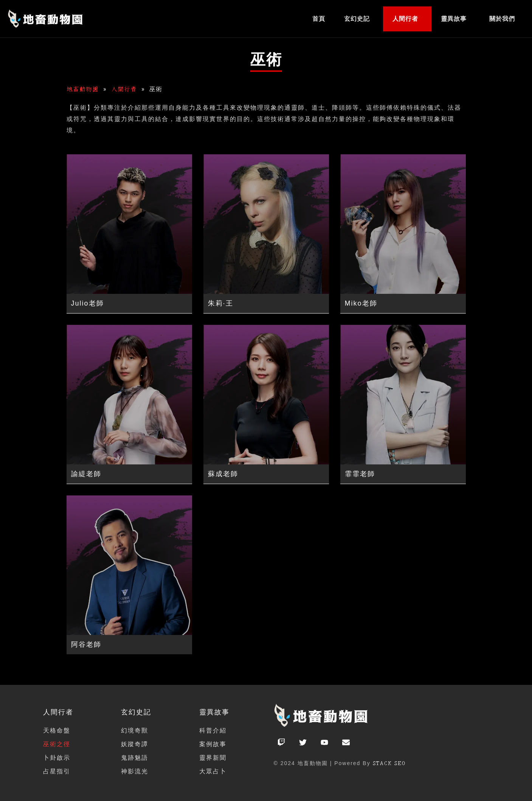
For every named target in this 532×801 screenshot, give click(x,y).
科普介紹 (213, 730)
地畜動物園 (83, 89)
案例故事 (213, 744)
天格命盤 (57, 730)
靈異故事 (454, 19)
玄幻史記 (357, 19)
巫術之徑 (57, 744)
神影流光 (135, 771)
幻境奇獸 (135, 730)
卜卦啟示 (57, 758)
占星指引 (57, 771)
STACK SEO (390, 763)
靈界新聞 (213, 758)
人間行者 (405, 19)
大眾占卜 (213, 771)
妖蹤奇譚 (135, 744)
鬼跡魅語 (135, 758)
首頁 (319, 19)
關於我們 (502, 19)
